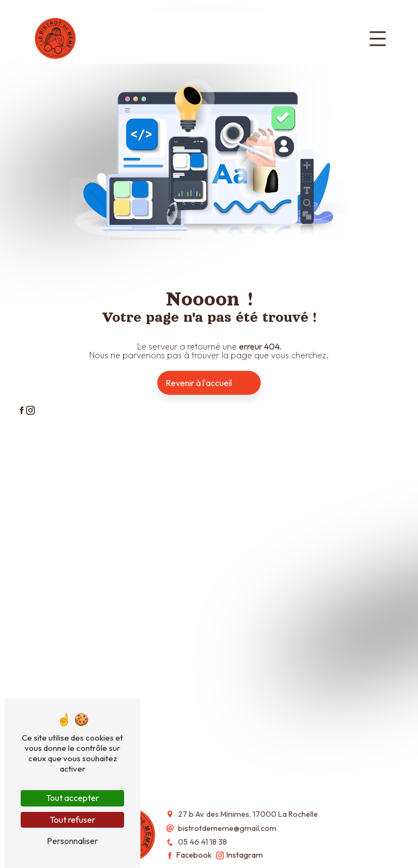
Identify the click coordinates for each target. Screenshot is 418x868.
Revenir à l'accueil (199, 383)
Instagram (239, 855)
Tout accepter (72, 798)
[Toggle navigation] (378, 39)
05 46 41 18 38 (202, 842)
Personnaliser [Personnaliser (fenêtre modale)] (72, 841)
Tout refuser (72, 820)
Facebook (189, 855)
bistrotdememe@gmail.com (227, 828)
